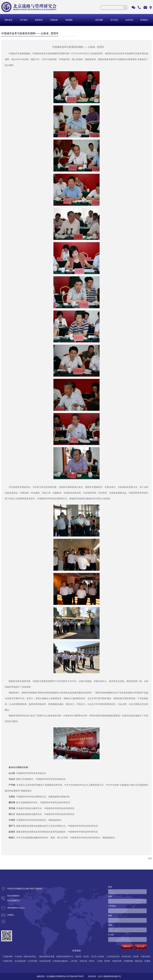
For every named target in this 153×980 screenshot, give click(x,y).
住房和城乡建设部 (60, 961)
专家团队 (69, 20)
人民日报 (74, 961)
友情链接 (76, 951)
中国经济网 (117, 961)
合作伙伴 (129, 20)
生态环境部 (33, 961)
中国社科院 (145, 957)
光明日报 (83, 961)
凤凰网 (147, 961)
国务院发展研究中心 (65, 957)
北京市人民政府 (98, 957)
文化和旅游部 (20, 961)
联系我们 (144, 20)
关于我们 (24, 20)
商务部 (78, 957)
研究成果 (99, 20)
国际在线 (139, 961)
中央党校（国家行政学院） (26, 957)
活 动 (84, 20)
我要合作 (127, 946)
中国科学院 (8, 961)
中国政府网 (8, 957)
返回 (150, 858)
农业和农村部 (45, 961)
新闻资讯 (39, 20)
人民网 (99, 961)
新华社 (92, 961)
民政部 (136, 957)
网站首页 (9, 20)
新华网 (107, 961)
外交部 (86, 957)
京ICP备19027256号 (75, 976)
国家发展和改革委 (47, 957)
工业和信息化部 (113, 957)
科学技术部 (126, 957)
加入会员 (141, 946)
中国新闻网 (128, 961)
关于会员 (114, 20)
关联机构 (54, 20)
